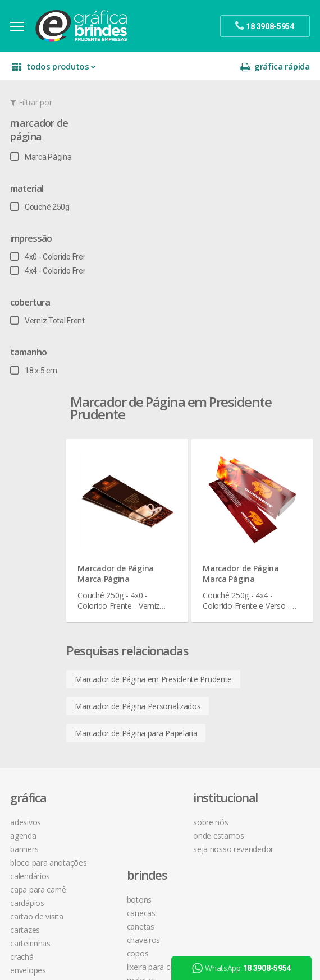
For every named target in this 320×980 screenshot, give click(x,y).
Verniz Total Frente (51, 325)
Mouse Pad (130, 602)
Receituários (31, 790)
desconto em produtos (151, 854)
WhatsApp (243, 968)
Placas (22, 763)
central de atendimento (250, 585)
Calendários (31, 561)
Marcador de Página (40, 133)
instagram (134, 765)
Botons (123, 508)
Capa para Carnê (39, 575)
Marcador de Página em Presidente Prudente (188, 365)
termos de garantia (243, 598)
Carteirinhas (31, 629)
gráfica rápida (274, 70)
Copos (122, 561)
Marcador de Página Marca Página (150, 257)
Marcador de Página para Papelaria (170, 419)
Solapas (25, 844)
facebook (133, 751)
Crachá (23, 642)
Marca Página (42, 161)
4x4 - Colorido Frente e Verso (67, 275)
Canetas (124, 535)
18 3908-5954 (240, 700)
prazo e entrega (237, 612)
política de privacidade (248, 625)
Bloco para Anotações (49, 548)
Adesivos (27, 508)
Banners (25, 535)
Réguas (122, 629)
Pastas (23, 750)
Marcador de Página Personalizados (172, 392)
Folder (21, 683)
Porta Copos (132, 615)
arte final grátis (136, 841)
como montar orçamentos (256, 639)
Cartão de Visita (38, 602)
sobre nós (227, 508)
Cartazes (26, 615)
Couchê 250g (41, 211)
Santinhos (28, 831)
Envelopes (29, 656)
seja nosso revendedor (250, 535)
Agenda (24, 521)
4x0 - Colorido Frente (53, 261)
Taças (120, 669)
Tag (17, 857)
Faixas (21, 669)
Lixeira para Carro (140, 575)
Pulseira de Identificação (53, 777)
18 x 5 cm (35, 375)
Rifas (19, 804)
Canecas (125, 521)
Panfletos (28, 723)
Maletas (125, 588)
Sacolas (24, 817)
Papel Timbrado (38, 736)
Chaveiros (127, 548)
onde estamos (235, 521)
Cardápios (28, 588)
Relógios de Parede (143, 642)
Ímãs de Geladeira (42, 696)
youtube (132, 779)
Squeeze (125, 656)
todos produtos (55, 70)
